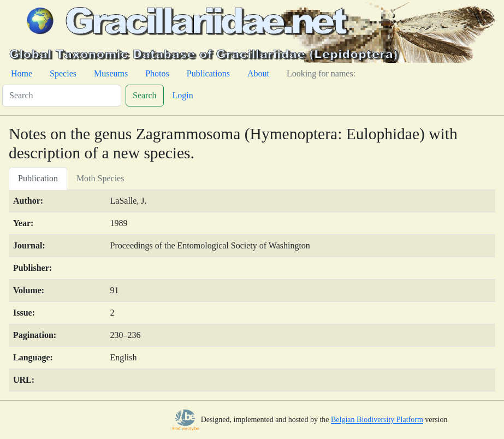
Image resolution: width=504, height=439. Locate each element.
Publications (208, 73)
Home (22, 73)
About (258, 73)
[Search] (62, 96)
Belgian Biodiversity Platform (377, 420)
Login (183, 95)
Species (63, 73)
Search (145, 95)
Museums (111, 73)
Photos (157, 73)
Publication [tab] (38, 178)
